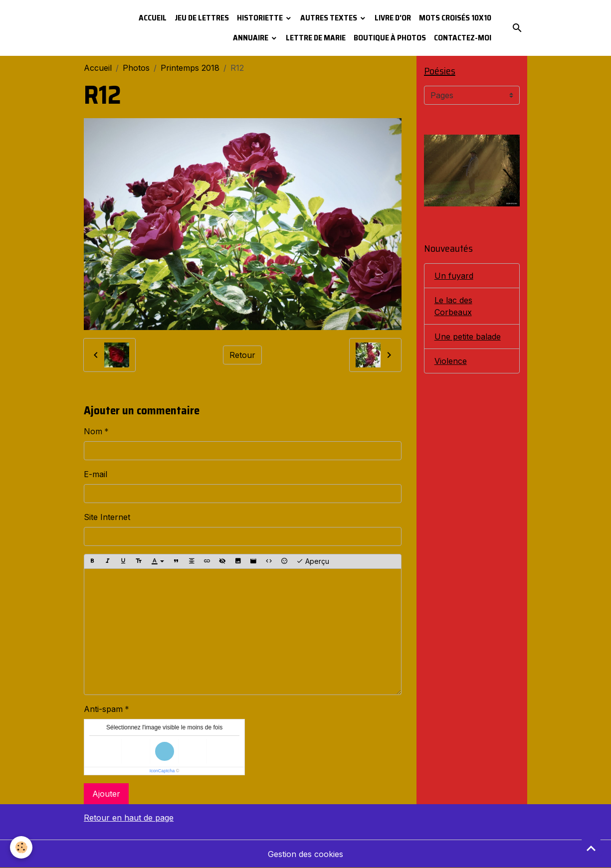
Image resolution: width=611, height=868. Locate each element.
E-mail (96, 474)
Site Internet (107, 517)
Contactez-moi (463, 38)
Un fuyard (454, 276)
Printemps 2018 (190, 68)
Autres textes (329, 18)
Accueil (153, 18)
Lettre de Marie (316, 38)
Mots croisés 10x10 (455, 18)
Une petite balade (468, 337)
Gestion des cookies (305, 854)
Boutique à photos (390, 38)
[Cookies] (21, 847)
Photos (136, 68)
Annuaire (251, 38)
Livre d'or (393, 18)
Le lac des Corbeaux (453, 306)
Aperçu (313, 561)
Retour (242, 355)
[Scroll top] (591, 848)
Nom (93, 431)
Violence (451, 361)
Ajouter (106, 794)
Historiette (261, 18)
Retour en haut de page (129, 818)
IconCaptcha (162, 771)
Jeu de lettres (202, 18)
